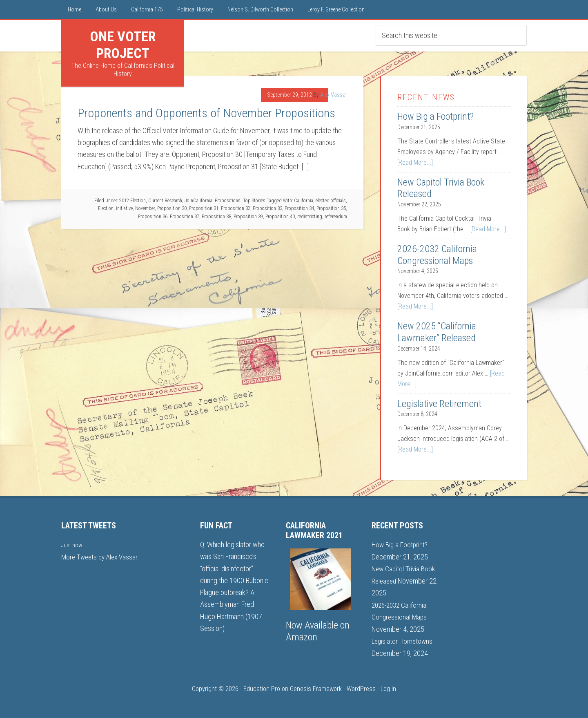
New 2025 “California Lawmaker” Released (437, 332)
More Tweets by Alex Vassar (101, 556)
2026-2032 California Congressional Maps (437, 255)
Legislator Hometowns (403, 640)
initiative (124, 208)
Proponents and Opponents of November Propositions (206, 113)
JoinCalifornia (198, 201)
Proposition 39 (248, 217)
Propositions (228, 201)
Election (106, 208)
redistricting (310, 217)
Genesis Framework (316, 688)
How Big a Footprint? (435, 116)
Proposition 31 (204, 208)
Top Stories (254, 201)
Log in (388, 688)
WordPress (361, 688)
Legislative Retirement (439, 404)
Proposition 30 (172, 208)
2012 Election (133, 201)
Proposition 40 (280, 217)
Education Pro (262, 688)
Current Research (165, 201)
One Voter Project (123, 45)
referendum (336, 217)
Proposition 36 (153, 217)
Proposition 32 (236, 208)
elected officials (331, 201)
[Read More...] (415, 162)
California (304, 201)
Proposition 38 (216, 217)
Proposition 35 (331, 208)
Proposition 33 (267, 208)
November (145, 208)
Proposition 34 (299, 208)
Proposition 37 (185, 217)
